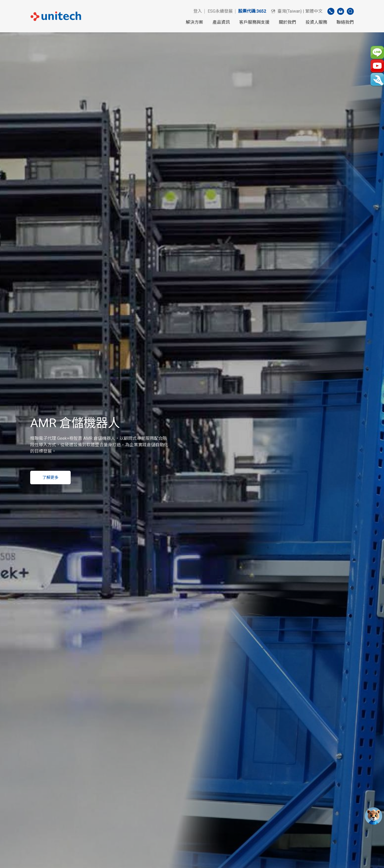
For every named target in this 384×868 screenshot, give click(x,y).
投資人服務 (316, 22)
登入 (198, 11)
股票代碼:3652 (252, 11)
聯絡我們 (345, 22)
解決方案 (194, 22)
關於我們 (287, 22)
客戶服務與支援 (254, 22)
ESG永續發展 (220, 11)
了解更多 (50, 478)
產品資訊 (221, 22)
